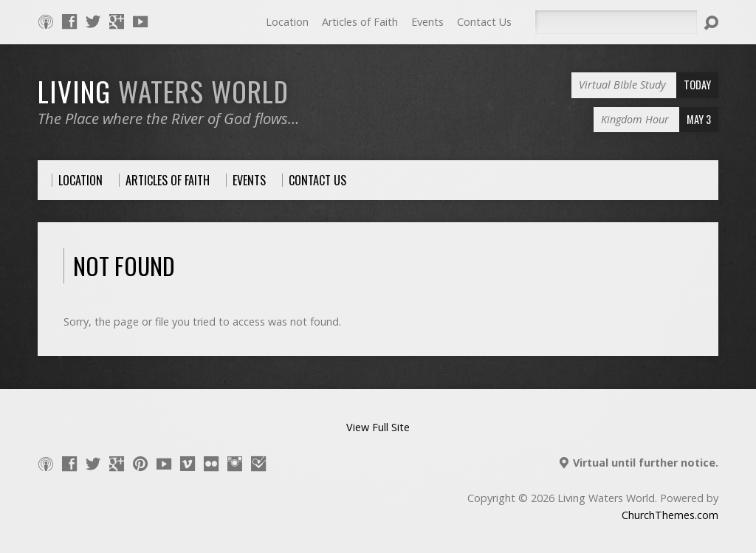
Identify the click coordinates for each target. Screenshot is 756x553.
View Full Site (378, 427)
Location (287, 22)
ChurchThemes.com (670, 515)
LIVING (163, 91)
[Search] (616, 22)
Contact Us (484, 22)
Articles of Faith (360, 22)
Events (427, 22)
